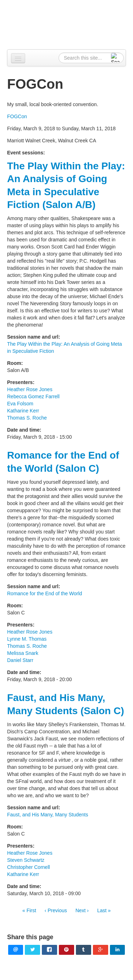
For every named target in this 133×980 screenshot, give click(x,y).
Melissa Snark (23, 653)
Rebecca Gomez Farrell (33, 396)
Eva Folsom (20, 404)
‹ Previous (56, 910)
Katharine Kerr (23, 411)
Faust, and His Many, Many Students (48, 815)
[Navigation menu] (18, 58)
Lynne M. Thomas (27, 639)
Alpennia (70, 24)
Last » (104, 910)
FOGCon (17, 116)
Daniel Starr (20, 660)
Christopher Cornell (29, 867)
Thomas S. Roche (27, 418)
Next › (82, 910)
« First (29, 910)
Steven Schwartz (26, 860)
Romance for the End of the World (45, 593)
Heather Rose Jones (30, 389)
